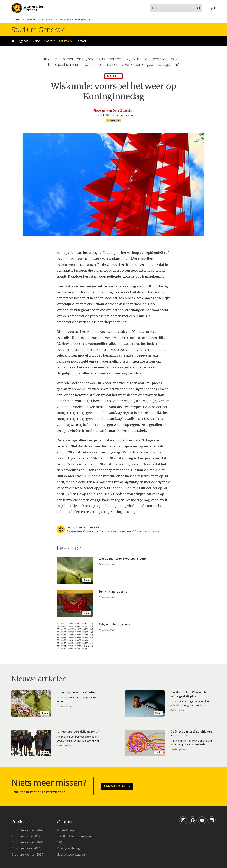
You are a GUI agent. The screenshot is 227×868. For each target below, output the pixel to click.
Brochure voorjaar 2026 (27, 830)
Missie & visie (66, 830)
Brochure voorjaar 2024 (27, 854)
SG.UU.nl (16, 20)
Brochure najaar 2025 (26, 836)
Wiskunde (113, 120)
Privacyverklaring (68, 848)
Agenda (23, 41)
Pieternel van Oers (106, 110)
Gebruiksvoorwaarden (72, 854)
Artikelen (31, 20)
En (212, 8)
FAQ (60, 842)
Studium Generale (39, 30)
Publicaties (22, 822)
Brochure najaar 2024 (26, 848)
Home (13, 41)
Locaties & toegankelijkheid (75, 836)
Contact (81, 41)
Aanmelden (114, 786)
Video (36, 41)
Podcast (49, 41)
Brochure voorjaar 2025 (27, 842)
